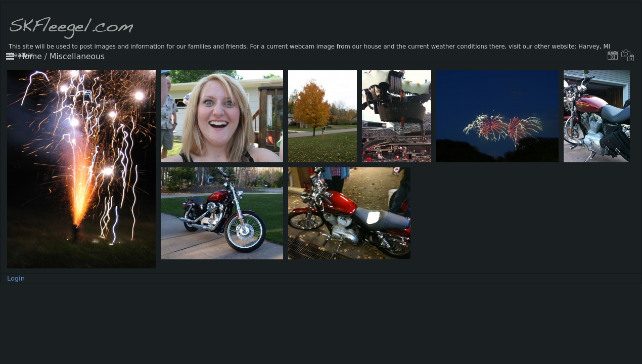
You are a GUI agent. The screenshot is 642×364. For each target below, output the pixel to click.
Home (30, 57)
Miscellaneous (77, 57)
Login (16, 278)
